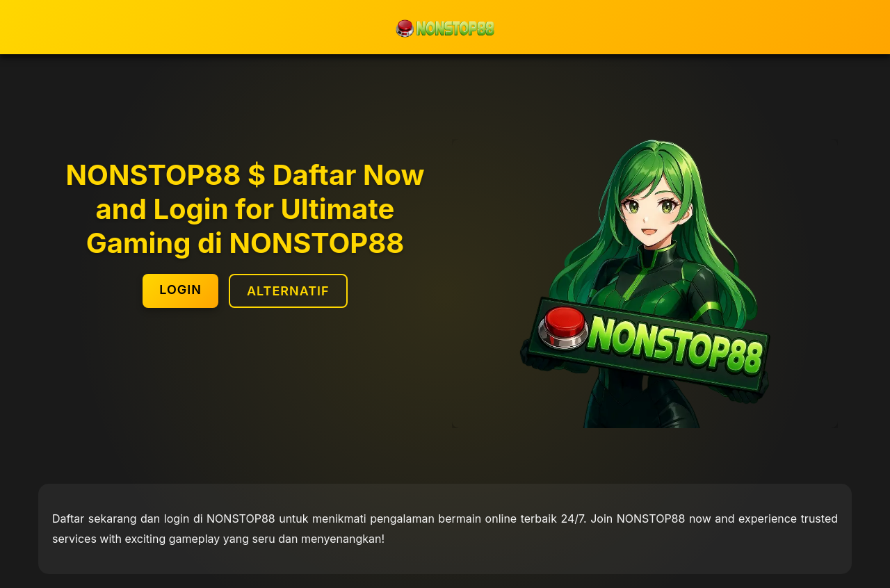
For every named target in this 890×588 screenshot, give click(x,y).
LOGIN (180, 289)
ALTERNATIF (288, 291)
